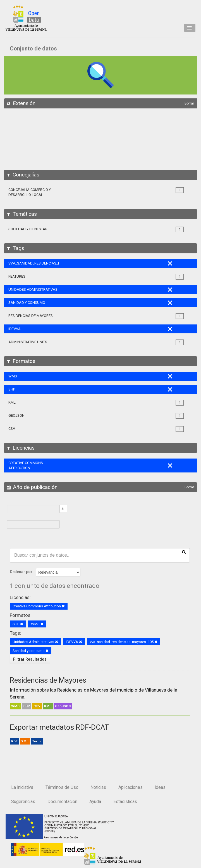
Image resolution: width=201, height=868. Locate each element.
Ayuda (95, 802)
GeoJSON (63, 706)
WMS (15, 706)
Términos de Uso (62, 787)
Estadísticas (125, 802)
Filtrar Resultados (30, 659)
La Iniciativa (22, 787)
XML (25, 741)
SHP (27, 706)
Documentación (62, 802)
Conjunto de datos (33, 49)
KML (48, 706)
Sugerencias (23, 802)
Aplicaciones (131, 787)
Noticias (98, 787)
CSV (37, 706)
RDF (14, 741)
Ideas (160, 787)
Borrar (189, 103)
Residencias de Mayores (48, 680)
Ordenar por (21, 572)
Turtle (37, 741)
